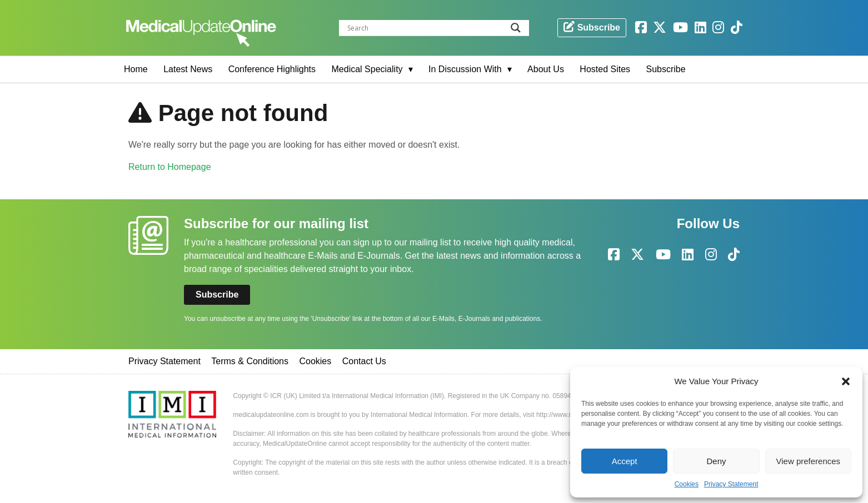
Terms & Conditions (250, 361)
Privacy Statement (731, 484)
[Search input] (437, 28)
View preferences (809, 461)
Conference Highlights (272, 69)
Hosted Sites (605, 69)
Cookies (687, 484)
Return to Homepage (170, 167)
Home (136, 69)
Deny (716, 461)
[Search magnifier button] (516, 28)
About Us (546, 69)
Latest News (188, 69)
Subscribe (666, 69)
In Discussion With (465, 69)
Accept (625, 461)
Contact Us (364, 361)
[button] (846, 381)
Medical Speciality (367, 69)
